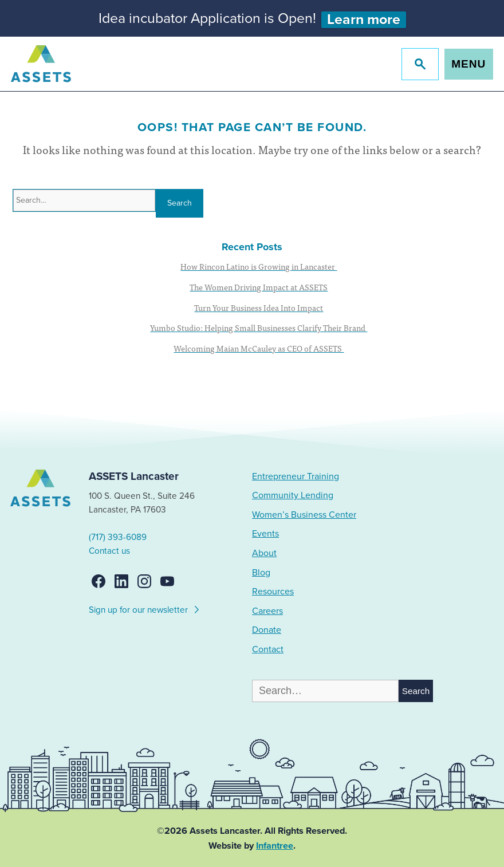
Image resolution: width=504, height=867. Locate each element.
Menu (468, 64)
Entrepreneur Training (296, 476)
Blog (261, 573)
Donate (267, 630)
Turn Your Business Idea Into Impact (259, 308)
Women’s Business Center (304, 515)
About (264, 553)
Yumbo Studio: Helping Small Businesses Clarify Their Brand (259, 328)
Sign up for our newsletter (145, 608)
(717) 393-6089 (118, 537)
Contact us (109, 551)
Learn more (364, 20)
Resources (273, 592)
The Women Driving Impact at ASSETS (259, 287)
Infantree (275, 846)
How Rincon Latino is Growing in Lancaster (259, 266)
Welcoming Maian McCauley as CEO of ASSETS (259, 348)
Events (265, 534)
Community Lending (293, 495)
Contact (268, 649)
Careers (267, 611)
